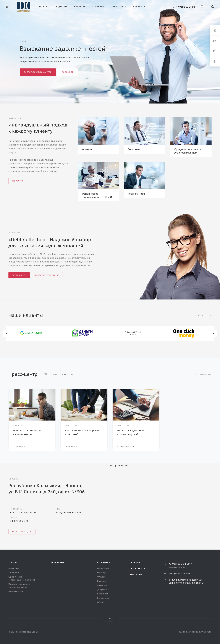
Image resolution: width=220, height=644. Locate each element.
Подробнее (67, 72)
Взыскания (134, 149)
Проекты (135, 562)
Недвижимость (137, 194)
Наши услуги (15, 118)
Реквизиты (103, 594)
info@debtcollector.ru (68, 512)
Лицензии (102, 585)
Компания (104, 562)
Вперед (213, 333)
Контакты (136, 574)
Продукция (57, 562)
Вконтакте (110, 618)
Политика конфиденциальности (195, 632)
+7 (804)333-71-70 (18, 521)
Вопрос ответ (104, 598)
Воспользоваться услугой (38, 72)
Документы (103, 590)
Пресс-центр (137, 568)
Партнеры (102, 573)
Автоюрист (88, 149)
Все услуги (17, 181)
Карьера (101, 581)
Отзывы (101, 577)
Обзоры (101, 602)
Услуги (13, 562)
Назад (7, 333)
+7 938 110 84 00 (185, 7)
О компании (103, 568)
